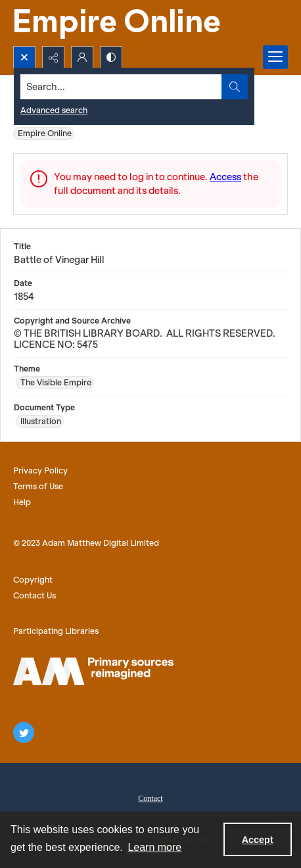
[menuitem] (150, 797)
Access (225, 177)
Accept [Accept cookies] (258, 840)
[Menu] (275, 57)
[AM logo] (93, 671)
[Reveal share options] (53, 57)
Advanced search (54, 110)
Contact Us (35, 595)
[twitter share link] (24, 733)
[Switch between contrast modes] (111, 57)
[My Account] (82, 57)
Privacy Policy (40, 470)
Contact (150, 798)
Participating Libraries (56, 631)
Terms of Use (38, 486)
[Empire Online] (118, 23)
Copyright (33, 580)
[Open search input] (24, 57)
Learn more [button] (154, 847)
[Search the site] (122, 87)
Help (22, 502)
